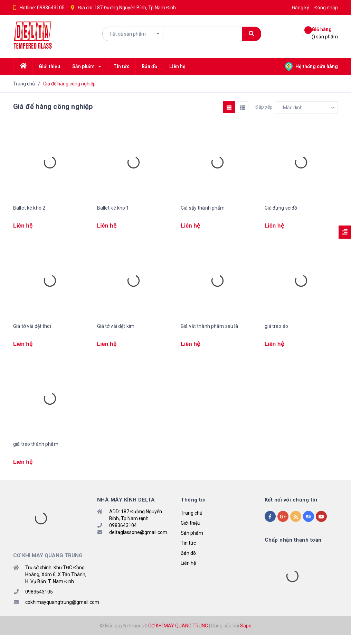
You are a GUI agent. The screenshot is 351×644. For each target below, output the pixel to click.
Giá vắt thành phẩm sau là (210, 329)
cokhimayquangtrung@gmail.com (62, 611)
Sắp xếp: (264, 107)
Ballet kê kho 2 (29, 208)
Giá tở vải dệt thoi (32, 329)
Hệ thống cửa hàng (311, 66)
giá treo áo (277, 329)
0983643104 (123, 534)
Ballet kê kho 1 (113, 208)
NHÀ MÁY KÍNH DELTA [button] (126, 509)
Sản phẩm (192, 542)
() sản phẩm (325, 33)
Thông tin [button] (193, 509)
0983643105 (51, 8)
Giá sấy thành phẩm (203, 208)
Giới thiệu (191, 532)
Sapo (246, 635)
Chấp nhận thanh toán (293, 549)
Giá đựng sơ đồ (281, 208)
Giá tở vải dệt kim (116, 329)
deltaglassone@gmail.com (138, 541)
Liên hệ (188, 572)
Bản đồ (188, 562)
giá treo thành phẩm (36, 450)
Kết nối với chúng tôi (291, 509)
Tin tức (188, 552)
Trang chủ (192, 522)
